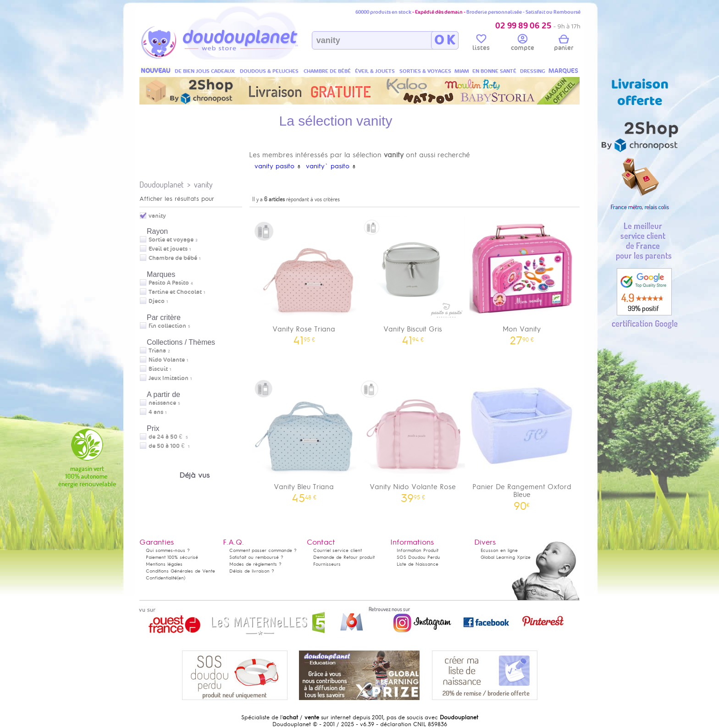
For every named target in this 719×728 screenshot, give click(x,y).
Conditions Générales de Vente (180, 571)
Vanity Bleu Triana (304, 435)
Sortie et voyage (171, 240)
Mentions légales (164, 564)
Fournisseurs (327, 564)
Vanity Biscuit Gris (413, 278)
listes (481, 44)
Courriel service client (337, 550)
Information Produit (418, 550)
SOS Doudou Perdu (418, 557)
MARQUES (563, 71)
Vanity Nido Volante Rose (413, 435)
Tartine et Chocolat (175, 292)
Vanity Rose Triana (304, 278)
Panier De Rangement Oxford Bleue (522, 439)
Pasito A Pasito (169, 283)
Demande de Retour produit (344, 557)
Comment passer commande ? (263, 550)
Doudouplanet (161, 185)
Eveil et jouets (168, 249)
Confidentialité (161, 578)
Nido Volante (167, 360)
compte (523, 44)
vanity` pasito (328, 166)
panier (564, 44)
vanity (203, 185)
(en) (181, 578)
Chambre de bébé (173, 258)
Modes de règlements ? (255, 564)
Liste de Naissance (418, 564)
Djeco (157, 301)
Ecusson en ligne (499, 550)
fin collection (167, 326)
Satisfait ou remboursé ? (256, 557)
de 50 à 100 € (169, 446)
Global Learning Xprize (506, 557)
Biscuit (158, 369)
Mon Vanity (522, 278)
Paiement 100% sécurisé (172, 557)
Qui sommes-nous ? (168, 550)
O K (445, 40)
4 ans (156, 412)
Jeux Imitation (169, 378)
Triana (157, 351)
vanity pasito (274, 166)
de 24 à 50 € (168, 437)
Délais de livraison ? (252, 571)
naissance (162, 403)
